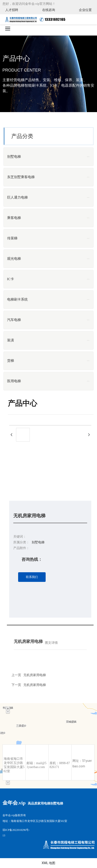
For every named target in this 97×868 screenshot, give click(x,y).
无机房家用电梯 (35, 685)
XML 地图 (48, 863)
